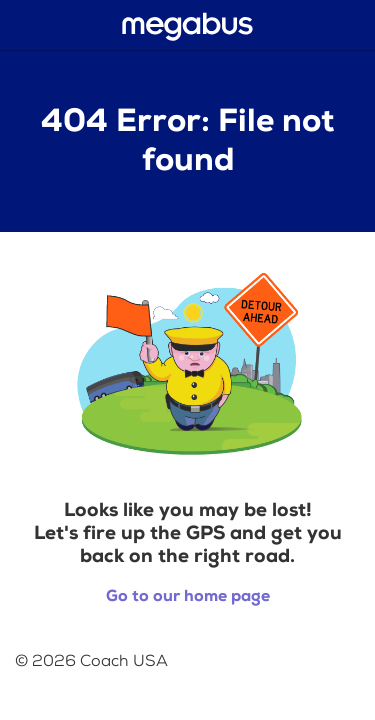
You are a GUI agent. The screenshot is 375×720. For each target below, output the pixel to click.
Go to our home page (188, 596)
